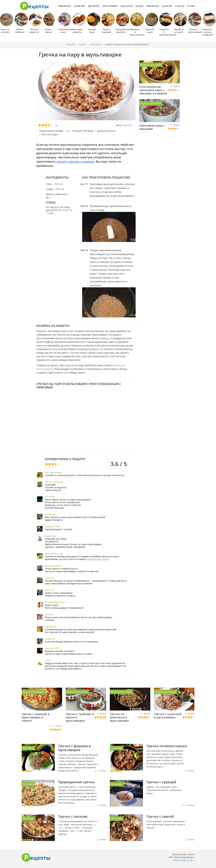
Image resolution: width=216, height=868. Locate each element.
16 (57, 125)
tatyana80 (127, 125)
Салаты (167, 6)
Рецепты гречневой (151, 65)
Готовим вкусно (36, 857)
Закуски (127, 6)
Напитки (153, 6)
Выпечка (65, 6)
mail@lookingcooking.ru (184, 860)
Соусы (180, 6)
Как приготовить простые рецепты (34, 6)
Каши (140, 6)
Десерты (94, 6)
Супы (191, 6)
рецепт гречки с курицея (75, 161)
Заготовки (110, 6)
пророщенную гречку (97, 559)
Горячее (79, 6)
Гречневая (28, 748)
